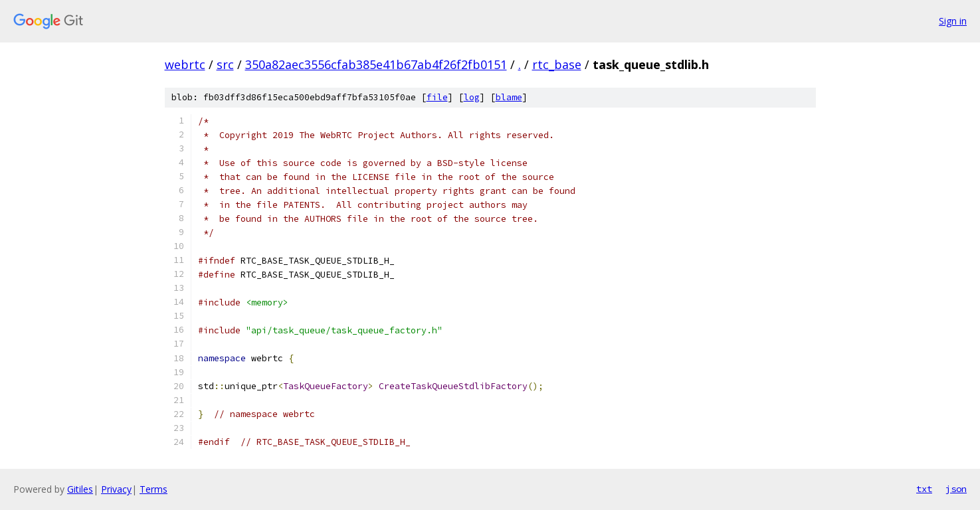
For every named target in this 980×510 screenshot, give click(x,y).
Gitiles (80, 489)
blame (509, 97)
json (956, 489)
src (225, 64)
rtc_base (557, 64)
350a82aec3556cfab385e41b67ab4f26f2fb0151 (376, 64)
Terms (153, 489)
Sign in (953, 21)
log (472, 97)
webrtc (185, 64)
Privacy (116, 489)
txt (924, 489)
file (437, 97)
